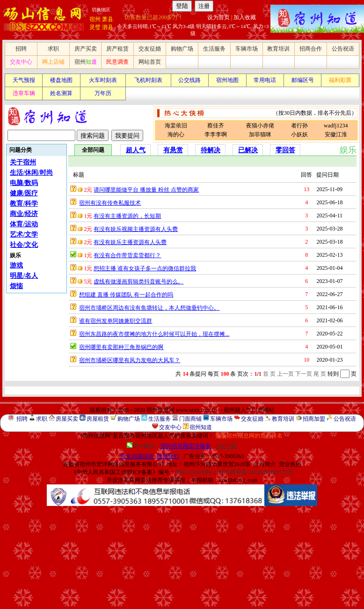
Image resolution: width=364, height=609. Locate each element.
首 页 (269, 374)
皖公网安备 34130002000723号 (256, 472)
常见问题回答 (137, 456)
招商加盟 (314, 419)
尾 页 (320, 374)
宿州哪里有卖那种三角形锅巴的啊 (121, 347)
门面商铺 (190, 419)
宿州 (95, 19)
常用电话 (265, 80)
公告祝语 (343, 49)
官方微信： (170, 446)
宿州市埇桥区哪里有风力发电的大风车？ (130, 360)
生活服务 (214, 49)
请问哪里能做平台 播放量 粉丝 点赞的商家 (146, 190)
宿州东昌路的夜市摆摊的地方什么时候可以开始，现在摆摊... (154, 334)
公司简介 (265, 464)
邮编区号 (303, 80)
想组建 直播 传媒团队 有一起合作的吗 (126, 295)
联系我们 (168, 456)
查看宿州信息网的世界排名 (249, 436)
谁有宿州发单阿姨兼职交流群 (116, 321)
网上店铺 (53, 62)
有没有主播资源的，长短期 (127, 216)
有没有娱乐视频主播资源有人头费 (136, 229)
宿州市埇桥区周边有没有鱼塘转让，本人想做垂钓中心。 (149, 308)
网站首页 (150, 62)
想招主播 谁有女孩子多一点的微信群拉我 (145, 268)
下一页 (304, 374)
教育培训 (278, 49)
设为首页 (218, 17)
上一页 (285, 374)
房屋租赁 (98, 419)
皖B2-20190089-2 (196, 472)
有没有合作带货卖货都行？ (127, 255)
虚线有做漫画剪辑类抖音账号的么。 (138, 282)
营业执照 (290, 464)
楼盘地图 (61, 80)
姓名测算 (61, 93)
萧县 (108, 19)
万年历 (103, 93)
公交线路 (189, 80)
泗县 (108, 27)
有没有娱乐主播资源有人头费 (130, 242)
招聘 (21, 49)
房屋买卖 (67, 419)
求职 (53, 49)
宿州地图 (227, 80)
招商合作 (311, 49)
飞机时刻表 (148, 80)
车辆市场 (247, 49)
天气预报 (24, 80)
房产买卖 (86, 49)
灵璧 (95, 27)
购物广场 (182, 49)
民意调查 (117, 62)
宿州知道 (201, 427)
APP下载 (226, 446)
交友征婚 (150, 49)
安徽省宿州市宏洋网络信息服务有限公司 (113, 464)
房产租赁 (117, 49)
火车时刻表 (103, 80)
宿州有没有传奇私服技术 (110, 203)
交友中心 (21, 62)
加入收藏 (245, 17)
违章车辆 (24, 93)
